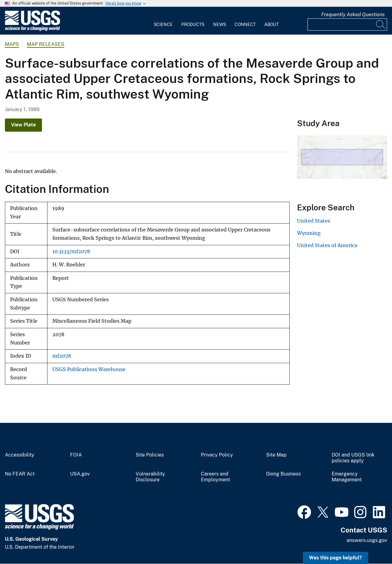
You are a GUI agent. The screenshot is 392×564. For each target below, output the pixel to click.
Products (193, 24)
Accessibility (20, 455)
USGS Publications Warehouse (89, 369)
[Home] (32, 30)
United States (314, 221)
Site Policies (150, 455)
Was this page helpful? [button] (335, 558)
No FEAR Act (20, 474)
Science (163, 24)
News (220, 24)
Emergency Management (347, 477)
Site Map (276, 455)
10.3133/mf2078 (71, 252)
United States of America (327, 245)
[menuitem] (163, 21)
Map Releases (46, 44)
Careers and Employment (215, 477)
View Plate (23, 125)
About (271, 24)
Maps (12, 44)
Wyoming (309, 233)
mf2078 (62, 356)
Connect (245, 24)
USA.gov (80, 474)
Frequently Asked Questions (353, 15)
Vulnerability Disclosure (150, 477)
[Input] (347, 24)
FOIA (76, 455)
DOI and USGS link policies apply (353, 458)
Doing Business (283, 474)
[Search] (381, 24)
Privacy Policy (217, 455)
